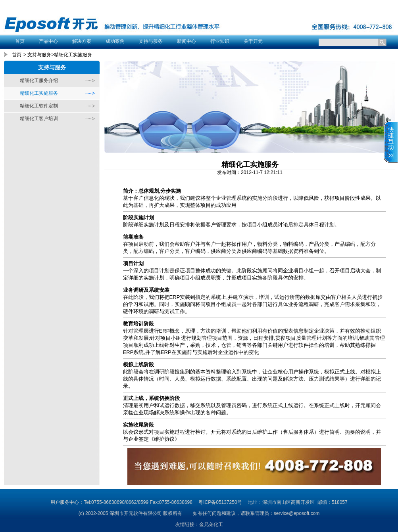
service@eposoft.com (297, 513)
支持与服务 (151, 41)
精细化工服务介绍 (39, 80)
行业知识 (220, 41)
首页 (20, 41)
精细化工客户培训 (39, 119)
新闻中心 (187, 41)
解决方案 (82, 41)
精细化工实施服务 (39, 93)
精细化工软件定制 (39, 106)
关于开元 (253, 41)
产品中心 (48, 41)
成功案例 (115, 41)
